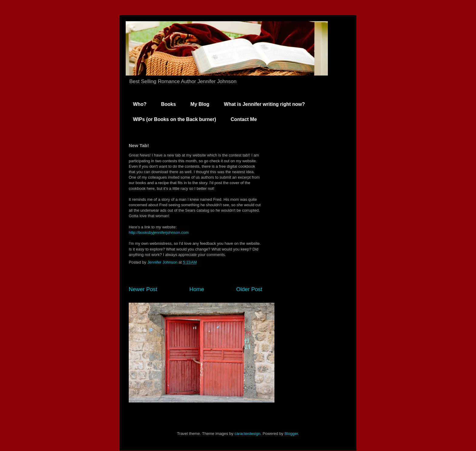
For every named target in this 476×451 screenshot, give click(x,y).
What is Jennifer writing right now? (265, 104)
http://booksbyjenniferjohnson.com (159, 232)
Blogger (291, 434)
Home (197, 289)
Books (168, 104)
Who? (140, 104)
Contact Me (244, 119)
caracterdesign (247, 434)
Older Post (249, 289)
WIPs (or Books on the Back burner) (175, 119)
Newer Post (143, 289)
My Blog (200, 104)
